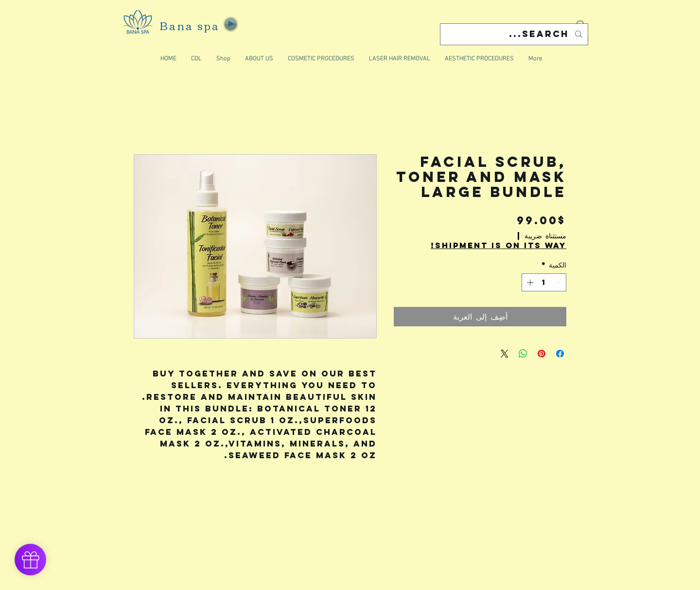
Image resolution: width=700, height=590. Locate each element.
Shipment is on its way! (499, 245)
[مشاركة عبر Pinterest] (542, 354)
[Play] (231, 24)
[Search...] (515, 34)
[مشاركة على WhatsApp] (523, 354)
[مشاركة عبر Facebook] (560, 354)
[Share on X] (505, 354)
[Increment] (529, 282)
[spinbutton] (544, 282)
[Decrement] (559, 282)
